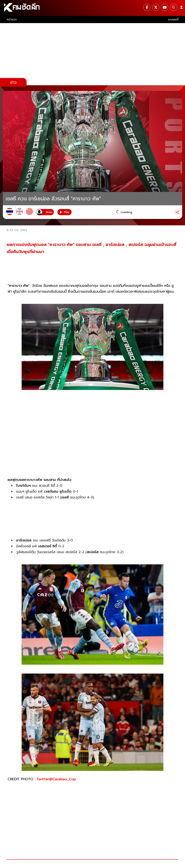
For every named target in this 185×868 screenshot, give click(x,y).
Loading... (127, 212)
